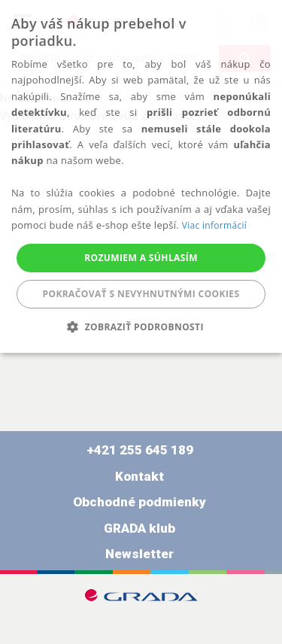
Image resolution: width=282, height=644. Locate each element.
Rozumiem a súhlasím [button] (141, 258)
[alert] (141, 176)
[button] (141, 327)
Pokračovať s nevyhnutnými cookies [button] (141, 294)
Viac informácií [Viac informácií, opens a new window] (214, 225)
